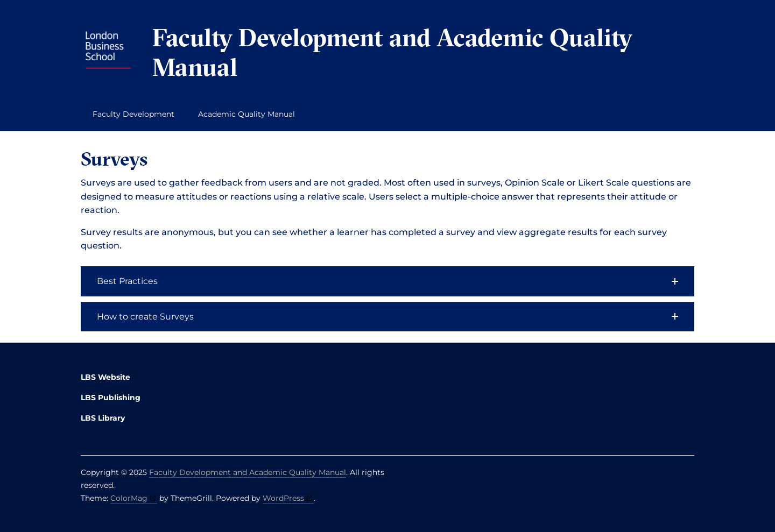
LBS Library (103, 418)
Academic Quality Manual (246, 114)
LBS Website (105, 377)
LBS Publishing (111, 398)
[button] (387, 281)
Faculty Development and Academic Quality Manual (392, 52)
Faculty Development (133, 114)
